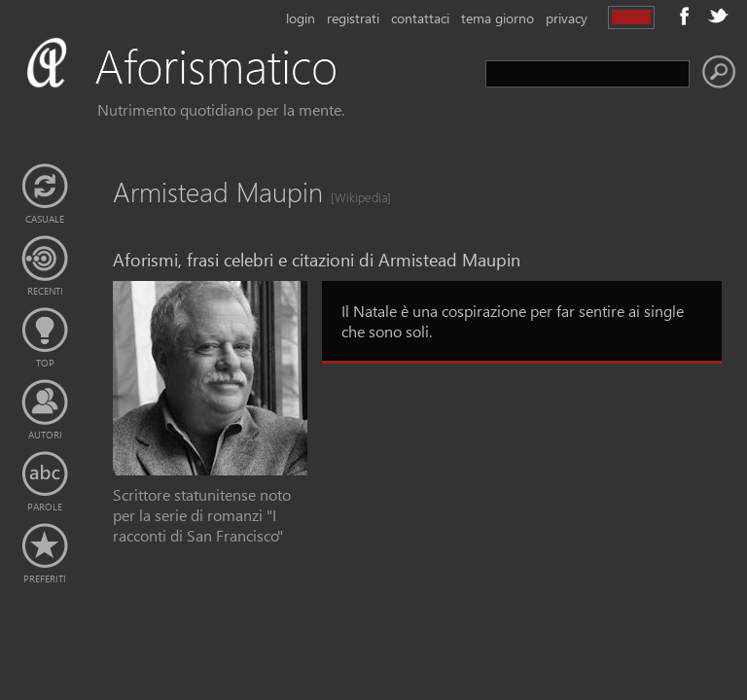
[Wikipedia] (355, 197)
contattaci (420, 18)
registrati (353, 18)
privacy (567, 18)
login (301, 18)
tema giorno (498, 18)
